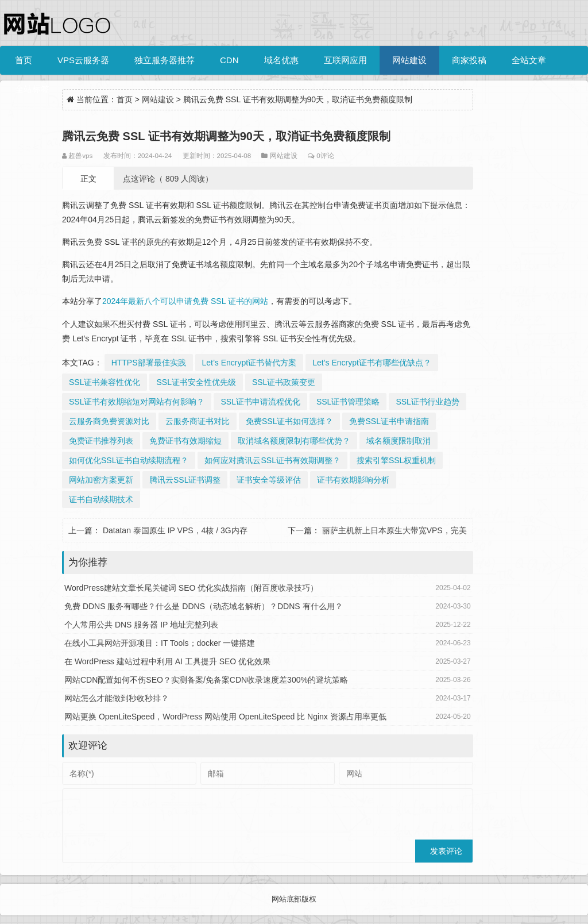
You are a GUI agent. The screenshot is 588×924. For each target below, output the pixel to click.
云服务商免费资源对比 (109, 421)
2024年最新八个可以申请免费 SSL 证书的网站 (185, 301)
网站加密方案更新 (101, 480)
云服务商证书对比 (198, 421)
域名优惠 (281, 60)
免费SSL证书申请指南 (389, 421)
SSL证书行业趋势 (427, 402)
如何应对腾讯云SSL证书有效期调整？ (272, 460)
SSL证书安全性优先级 (196, 382)
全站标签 (32, 89)
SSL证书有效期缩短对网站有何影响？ (137, 402)
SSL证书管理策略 (348, 402)
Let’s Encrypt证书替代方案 (249, 363)
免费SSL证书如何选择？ (289, 421)
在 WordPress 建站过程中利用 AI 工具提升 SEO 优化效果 (167, 661)
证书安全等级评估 (269, 480)
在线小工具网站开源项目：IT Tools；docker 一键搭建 (160, 643)
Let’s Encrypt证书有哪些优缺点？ (372, 363)
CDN (229, 60)
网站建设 (409, 60)
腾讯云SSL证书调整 (185, 480)
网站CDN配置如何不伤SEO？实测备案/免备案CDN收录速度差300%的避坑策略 (206, 680)
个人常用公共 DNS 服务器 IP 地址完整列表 (141, 625)
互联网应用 (345, 60)
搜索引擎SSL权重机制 (396, 460)
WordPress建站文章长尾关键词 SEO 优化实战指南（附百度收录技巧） (191, 588)
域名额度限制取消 (399, 441)
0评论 (325, 155)
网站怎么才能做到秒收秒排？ (117, 698)
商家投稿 (469, 60)
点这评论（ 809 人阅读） (168, 179)
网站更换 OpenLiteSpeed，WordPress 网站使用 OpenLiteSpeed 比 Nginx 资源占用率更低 (225, 717)
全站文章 (529, 60)
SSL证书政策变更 (284, 382)
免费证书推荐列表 (101, 441)
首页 (24, 60)
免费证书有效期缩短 (185, 441)
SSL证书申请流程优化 (260, 402)
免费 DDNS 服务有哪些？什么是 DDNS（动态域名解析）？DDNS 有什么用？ (204, 606)
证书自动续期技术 (101, 499)
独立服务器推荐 (165, 60)
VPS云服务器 (83, 60)
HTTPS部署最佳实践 (149, 363)
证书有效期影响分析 (353, 480)
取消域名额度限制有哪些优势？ (294, 441)
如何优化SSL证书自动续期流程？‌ (129, 460)
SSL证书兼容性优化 (105, 382)
